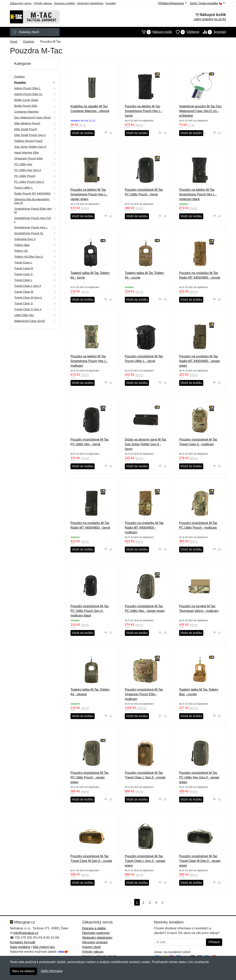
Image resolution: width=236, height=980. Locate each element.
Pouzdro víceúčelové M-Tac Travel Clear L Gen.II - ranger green (145, 861)
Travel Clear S (23, 303)
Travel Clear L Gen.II (28, 286)
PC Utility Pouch (25, 176)
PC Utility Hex (23, 164)
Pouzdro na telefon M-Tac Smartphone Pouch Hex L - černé (144, 111)
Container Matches (26, 112)
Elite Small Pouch (26, 129)
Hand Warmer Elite (26, 152)
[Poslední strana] (162, 902)
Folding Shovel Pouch (28, 141)
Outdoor (29, 42)
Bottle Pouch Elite (26, 106)
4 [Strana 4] (156, 902)
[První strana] (130, 902)
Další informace (52, 971)
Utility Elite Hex (24, 315)
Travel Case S (23, 274)
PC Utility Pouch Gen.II (29, 182)
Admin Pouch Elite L (27, 88)
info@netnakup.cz (26, 933)
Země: (207, 3)
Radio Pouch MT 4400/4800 (32, 193)
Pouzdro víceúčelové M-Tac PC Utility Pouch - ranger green (90, 777)
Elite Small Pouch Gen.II (30, 135)
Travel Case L (23, 262)
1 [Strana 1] (137, 902)
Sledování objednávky (90, 3)
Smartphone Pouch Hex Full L (33, 220)
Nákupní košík (155, 32)
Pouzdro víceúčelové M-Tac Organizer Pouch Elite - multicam (144, 694)
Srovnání (213, 32)
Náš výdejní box (44, 947)
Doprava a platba (65, 3)
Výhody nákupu (43, 3)
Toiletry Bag (22, 245)
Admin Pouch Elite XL (28, 94)
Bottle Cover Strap (26, 100)
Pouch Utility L (24, 188)
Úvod (14, 42)
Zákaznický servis (21, 3)
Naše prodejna (20, 947)
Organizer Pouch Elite (28, 158)
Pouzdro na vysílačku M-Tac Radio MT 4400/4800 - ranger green (200, 361)
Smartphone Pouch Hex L (31, 227)
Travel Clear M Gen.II (28, 297)
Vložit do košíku (83, 133)
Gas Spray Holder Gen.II (30, 147)
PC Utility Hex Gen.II (28, 170)
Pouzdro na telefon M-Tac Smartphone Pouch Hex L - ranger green (89, 194)
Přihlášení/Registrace (172, 3)
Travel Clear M (24, 292)
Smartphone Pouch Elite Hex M (33, 210)
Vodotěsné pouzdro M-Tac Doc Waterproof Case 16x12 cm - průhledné (200, 111)
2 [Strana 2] (143, 902)
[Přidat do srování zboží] (111, 133)
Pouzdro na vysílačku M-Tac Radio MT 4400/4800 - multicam (144, 528)
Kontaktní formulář (23, 942)
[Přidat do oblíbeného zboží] (106, 133)
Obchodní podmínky (96, 933)
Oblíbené (186, 32)
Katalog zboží (35, 32)
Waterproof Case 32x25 (30, 321)
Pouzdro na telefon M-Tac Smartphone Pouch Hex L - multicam (89, 361)
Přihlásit (214, 942)
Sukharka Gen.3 (25, 239)
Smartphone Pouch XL (29, 233)
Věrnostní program (95, 942)
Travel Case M (24, 268)
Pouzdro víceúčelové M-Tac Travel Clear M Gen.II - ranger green (200, 861)
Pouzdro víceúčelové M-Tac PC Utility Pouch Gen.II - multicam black (90, 611)
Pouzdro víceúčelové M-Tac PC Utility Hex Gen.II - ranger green (199, 777)
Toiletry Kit (21, 251)
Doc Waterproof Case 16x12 (33, 117)
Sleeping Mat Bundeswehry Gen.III (32, 201)
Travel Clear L (23, 280)
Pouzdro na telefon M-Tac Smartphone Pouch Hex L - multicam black (198, 194)
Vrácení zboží (91, 947)
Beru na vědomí (23, 971)
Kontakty (111, 3)
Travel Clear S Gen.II (28, 309)
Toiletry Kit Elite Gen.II (29, 257)
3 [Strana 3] (150, 902)
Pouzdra (20, 82)
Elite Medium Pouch (27, 123)
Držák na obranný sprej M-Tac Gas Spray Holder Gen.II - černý (146, 444)
